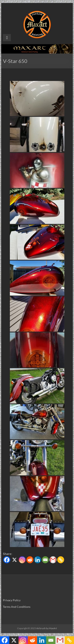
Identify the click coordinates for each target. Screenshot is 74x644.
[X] (15, 560)
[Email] (45, 560)
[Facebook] (7, 560)
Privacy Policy (12, 600)
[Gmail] (53, 560)
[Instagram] (22, 560)
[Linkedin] (38, 560)
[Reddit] (30, 560)
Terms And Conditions (17, 607)
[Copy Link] (61, 560)
